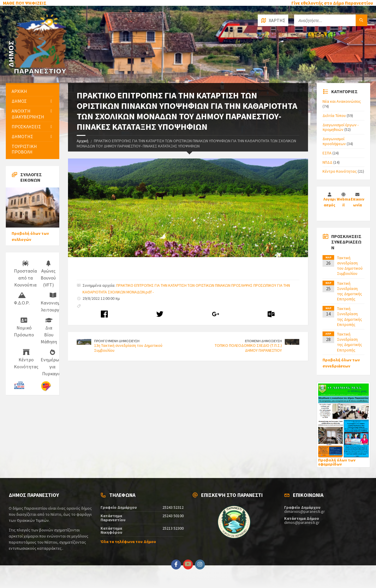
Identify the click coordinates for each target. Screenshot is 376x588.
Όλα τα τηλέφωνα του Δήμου (128, 542)
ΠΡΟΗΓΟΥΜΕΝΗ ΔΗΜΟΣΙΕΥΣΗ (117, 341)
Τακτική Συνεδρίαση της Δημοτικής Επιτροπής (350, 291)
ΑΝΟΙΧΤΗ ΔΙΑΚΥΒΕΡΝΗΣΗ (28, 114)
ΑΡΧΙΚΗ (19, 91)
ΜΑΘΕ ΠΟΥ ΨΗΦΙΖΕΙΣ (25, 3)
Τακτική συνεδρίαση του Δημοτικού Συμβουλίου (350, 266)
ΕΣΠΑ (327, 153)
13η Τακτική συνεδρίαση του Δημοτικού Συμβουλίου (128, 348)
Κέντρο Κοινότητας (26, 359)
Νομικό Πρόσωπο (24, 327)
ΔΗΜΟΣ (19, 101)
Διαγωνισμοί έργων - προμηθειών (341, 127)
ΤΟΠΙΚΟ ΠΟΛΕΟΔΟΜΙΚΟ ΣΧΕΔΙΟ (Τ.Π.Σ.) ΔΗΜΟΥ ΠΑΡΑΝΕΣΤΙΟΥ (248, 348)
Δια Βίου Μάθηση (49, 331)
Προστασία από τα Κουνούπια (25, 274)
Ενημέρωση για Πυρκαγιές (52, 363)
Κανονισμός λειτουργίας (53, 302)
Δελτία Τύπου (334, 116)
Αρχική (83, 141)
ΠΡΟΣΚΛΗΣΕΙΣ (26, 127)
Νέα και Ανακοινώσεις (342, 101)
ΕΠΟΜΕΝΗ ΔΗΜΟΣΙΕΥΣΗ (263, 341)
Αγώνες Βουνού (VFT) (48, 274)
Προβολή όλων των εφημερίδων (337, 462)
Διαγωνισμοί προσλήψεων (334, 141)
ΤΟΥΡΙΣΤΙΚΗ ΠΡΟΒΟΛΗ (24, 149)
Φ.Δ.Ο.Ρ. (22, 299)
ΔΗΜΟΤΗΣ (22, 136)
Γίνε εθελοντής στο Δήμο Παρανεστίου (332, 3)
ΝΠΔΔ (327, 162)
